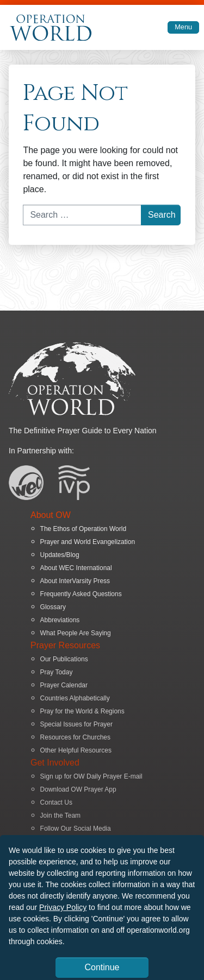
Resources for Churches (75, 737)
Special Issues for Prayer (76, 724)
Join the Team (61, 815)
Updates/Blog (60, 555)
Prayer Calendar (64, 685)
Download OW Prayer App (78, 789)
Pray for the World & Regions (82, 711)
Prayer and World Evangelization (88, 542)
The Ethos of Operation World (84, 529)
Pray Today (57, 672)
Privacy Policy (63, 907)
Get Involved (55, 763)
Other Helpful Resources (76, 750)
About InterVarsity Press (75, 581)
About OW (51, 515)
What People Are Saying (76, 633)
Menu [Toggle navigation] (183, 27)
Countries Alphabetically (75, 698)
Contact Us (56, 802)
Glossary (53, 607)
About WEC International (76, 568)
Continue (102, 967)
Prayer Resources (65, 645)
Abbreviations (60, 620)
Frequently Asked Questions (81, 594)
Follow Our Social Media (76, 829)
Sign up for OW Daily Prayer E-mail (91, 776)
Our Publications (64, 659)
